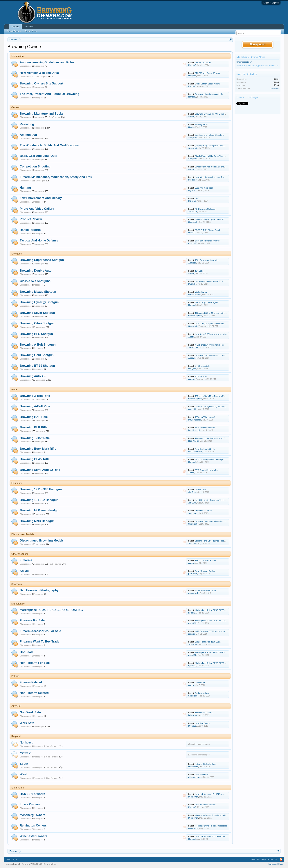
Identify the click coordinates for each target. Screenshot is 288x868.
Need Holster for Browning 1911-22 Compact (215, 500)
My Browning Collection (205, 209)
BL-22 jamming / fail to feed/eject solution (213, 459)
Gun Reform (200, 683)
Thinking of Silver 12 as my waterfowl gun (214, 313)
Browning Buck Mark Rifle (38, 449)
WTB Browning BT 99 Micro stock (210, 631)
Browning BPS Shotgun (36, 334)
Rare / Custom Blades (205, 571)
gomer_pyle (193, 593)
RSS (184, 64)
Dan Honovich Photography (39, 590)
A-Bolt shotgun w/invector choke (209, 345)
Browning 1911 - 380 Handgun (41, 489)
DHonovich (193, 797)
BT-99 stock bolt (202, 366)
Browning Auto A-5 (33, 376)
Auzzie (191, 116)
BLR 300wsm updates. (205, 428)
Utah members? (202, 775)
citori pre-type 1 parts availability (209, 324)
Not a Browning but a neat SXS (209, 281)
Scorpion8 (193, 138)
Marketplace (18, 604)
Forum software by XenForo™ (30, 864)
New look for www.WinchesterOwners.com (214, 836)
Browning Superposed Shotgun (42, 260)
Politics (15, 676)
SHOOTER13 (194, 347)
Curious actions (202, 693)
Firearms (26, 560)
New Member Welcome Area (39, 73)
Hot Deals (27, 652)
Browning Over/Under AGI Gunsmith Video (214, 114)
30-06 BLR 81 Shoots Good (207, 230)
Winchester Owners (34, 836)
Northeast (26, 742)
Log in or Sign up (271, 3)
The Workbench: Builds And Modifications (49, 145)
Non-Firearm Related (34, 693)
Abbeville (192, 358)
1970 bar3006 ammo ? (205, 417)
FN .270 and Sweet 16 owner (208, 73)
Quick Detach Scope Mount (207, 84)
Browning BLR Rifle (34, 427)
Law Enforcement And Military (41, 198)
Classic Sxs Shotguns (35, 281)
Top (276, 859)
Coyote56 (193, 243)
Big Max (192, 190)
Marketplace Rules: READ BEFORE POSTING (51, 610)
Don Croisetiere (195, 452)
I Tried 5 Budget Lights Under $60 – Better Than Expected (221, 219)
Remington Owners (33, 825)
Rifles (14, 390)
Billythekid (193, 715)
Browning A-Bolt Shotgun (38, 345)
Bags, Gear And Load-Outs (39, 156)
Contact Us (255, 859)
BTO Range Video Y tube (206, 470)
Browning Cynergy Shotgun (39, 302)
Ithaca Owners (30, 804)
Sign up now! (258, 44)
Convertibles (200, 490)
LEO (197, 198)
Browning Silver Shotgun (37, 313)
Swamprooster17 (244, 62)
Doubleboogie (195, 430)
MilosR (191, 233)
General (16, 107)
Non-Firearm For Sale (35, 663)
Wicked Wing (201, 292)
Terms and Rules (276, 864)
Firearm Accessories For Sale (40, 631)
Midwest (25, 753)
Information (18, 56)
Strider (191, 127)
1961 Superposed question (207, 260)
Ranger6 (192, 65)
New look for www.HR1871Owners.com (213, 794)
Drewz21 (192, 726)
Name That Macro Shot (205, 591)
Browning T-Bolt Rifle (35, 438)
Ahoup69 (192, 409)
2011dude (193, 212)
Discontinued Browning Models (42, 541)
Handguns (17, 483)
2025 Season (201, 376)
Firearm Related (31, 682)
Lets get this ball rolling (205, 764)
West (23, 774)
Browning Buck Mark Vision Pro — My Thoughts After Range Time (224, 521)
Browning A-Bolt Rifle (35, 406)
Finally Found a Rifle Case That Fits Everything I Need (219, 156)
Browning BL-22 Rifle (35, 459)
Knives (25, 571)
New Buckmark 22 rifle (205, 449)
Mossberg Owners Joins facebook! (210, 815)
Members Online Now (251, 57)
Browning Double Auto (36, 271)
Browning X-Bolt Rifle (35, 396)
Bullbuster (274, 88)
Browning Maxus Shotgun (38, 292)
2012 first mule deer (204, 188)
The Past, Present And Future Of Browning (50, 94)
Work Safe (27, 723)
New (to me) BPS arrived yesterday (211, 334)
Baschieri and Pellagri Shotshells (210, 135)
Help (264, 859)
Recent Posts (31, 31)
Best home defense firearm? (208, 241)
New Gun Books (202, 723)
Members (29, 26)
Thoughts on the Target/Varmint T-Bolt (212, 438)
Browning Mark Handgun (37, 521)
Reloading (27, 124)
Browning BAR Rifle (34, 417)
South (24, 764)
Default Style (11, 859)
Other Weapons (20, 554)
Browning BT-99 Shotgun (37, 366)
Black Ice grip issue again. (207, 302)
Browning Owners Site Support (42, 83)
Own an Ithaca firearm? (205, 805)
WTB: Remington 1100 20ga (208, 642)
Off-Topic (16, 706)
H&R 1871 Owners (33, 794)
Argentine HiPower (203, 511)
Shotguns (17, 254)
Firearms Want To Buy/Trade (40, 641)
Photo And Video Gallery (37, 209)
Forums (15, 27)
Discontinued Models (23, 534)
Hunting (25, 188)
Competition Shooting (35, 166)
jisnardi (191, 634)
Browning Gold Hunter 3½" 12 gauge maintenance (217, 355)
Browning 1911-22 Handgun (39, 500)
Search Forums (14, 31)
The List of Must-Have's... (206, 560)
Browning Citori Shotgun (37, 323)
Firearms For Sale (32, 620)
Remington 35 (201, 124)
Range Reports (30, 230)
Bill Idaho (192, 180)
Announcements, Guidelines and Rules (47, 62)
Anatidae (192, 263)
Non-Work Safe (30, 712)
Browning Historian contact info (209, 94)
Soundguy (193, 513)
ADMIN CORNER (203, 63)
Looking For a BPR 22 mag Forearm (211, 541)
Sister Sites (18, 788)
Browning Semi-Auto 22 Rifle (40, 470)
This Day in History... (204, 713)
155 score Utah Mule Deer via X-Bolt (211, 396)
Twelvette (199, 271)
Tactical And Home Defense (39, 240)
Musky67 (192, 284)
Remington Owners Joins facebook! (211, 826)
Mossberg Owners (33, 815)
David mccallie (195, 420)
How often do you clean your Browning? (213, 177)
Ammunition (28, 135)
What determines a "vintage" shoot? (211, 167)
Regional (16, 736)
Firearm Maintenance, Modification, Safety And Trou (56, 177)
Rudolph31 (193, 767)
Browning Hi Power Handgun (40, 510)
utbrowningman (195, 316)
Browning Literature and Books (42, 114)
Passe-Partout (195, 295)
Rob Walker (193, 441)
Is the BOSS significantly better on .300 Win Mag (217, 407)
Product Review (31, 219)
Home (270, 859)
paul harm (193, 574)
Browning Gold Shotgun (37, 355)
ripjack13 (192, 613)
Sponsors (17, 584)
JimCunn (192, 492)
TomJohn (192, 543)
